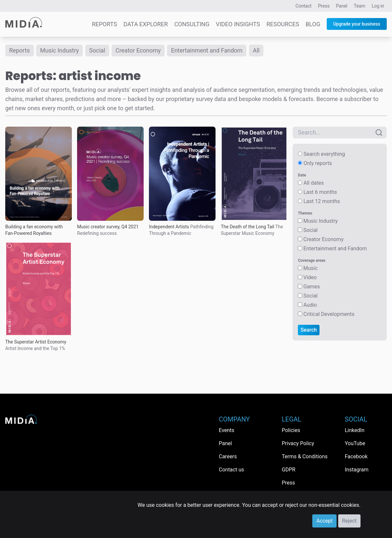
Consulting (192, 24)
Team (360, 6)
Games (312, 287)
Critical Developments (329, 314)
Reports (104, 24)
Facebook (356, 456)
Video (310, 277)
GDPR (289, 470)
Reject (349, 521)
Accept (324, 521)
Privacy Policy (298, 443)
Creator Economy (138, 50)
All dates (314, 183)
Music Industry (59, 50)
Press (324, 6)
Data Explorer (145, 24)
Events (227, 430)
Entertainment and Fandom (207, 50)
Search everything (324, 154)
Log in (378, 6)
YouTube (355, 443)
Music (310, 268)
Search (309, 330)
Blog (313, 24)
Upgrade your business (357, 24)
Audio (310, 305)
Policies (291, 430)
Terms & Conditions (305, 456)
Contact (304, 6)
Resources (283, 24)
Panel (342, 6)
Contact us (231, 470)
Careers (228, 456)
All (256, 50)
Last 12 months (322, 201)
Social (97, 50)
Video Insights (238, 24)
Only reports (318, 163)
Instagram (357, 470)
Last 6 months (320, 192)
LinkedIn (355, 430)
